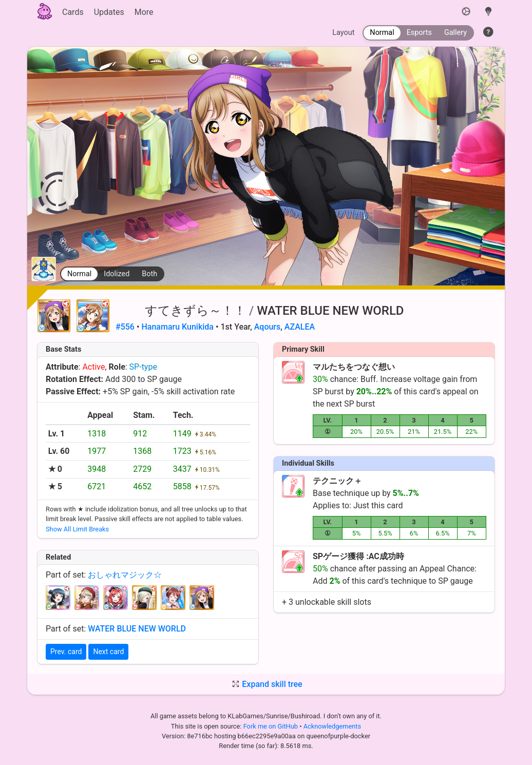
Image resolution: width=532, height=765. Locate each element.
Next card (108, 652)
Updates (109, 12)
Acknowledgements (332, 726)
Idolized (117, 274)
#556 (125, 327)
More (144, 12)
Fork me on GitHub (272, 726)
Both (149, 274)
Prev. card (66, 652)
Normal (79, 274)
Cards (73, 12)
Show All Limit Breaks (77, 529)
